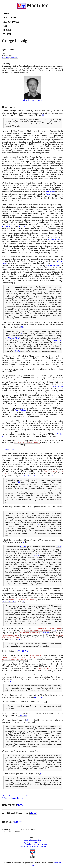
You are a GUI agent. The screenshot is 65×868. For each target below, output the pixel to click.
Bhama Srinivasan (29, 475)
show (20, 805)
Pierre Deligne (57, 386)
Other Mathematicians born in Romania (17, 796)
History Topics (11, 22)
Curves (7, 30)
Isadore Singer (25, 226)
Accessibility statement (32, 842)
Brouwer (45, 633)
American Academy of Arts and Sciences (19, 657)
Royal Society (35, 655)
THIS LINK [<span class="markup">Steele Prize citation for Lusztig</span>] (10, 449)
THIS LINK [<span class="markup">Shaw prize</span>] (39, 697)
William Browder (53, 265)
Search (7, 34)
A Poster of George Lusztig (12, 798)
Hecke (18, 351)
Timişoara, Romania (10, 58)
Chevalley (57, 340)
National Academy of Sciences (14, 660)
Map (5, 26)
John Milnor (50, 192)
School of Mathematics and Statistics (32, 844)
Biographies (10, 18)
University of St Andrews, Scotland (32, 846)
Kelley (48, 194)
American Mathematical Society (27, 443)
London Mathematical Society (50, 628)
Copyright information (32, 840)
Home (6, 14)
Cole (54, 631)
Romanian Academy (10, 635)
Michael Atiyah (8, 226)
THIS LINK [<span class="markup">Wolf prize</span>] (22, 716)
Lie (21, 334)
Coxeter (23, 547)
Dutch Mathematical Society (29, 633)
